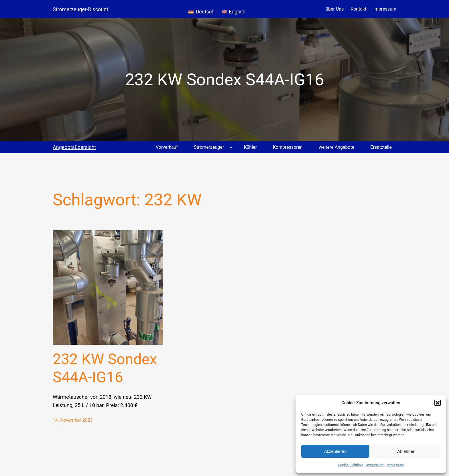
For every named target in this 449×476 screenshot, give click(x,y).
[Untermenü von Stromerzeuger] (231, 147)
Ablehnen (406, 451)
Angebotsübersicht (74, 147)
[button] (438, 403)
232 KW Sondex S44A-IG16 (105, 368)
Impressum (375, 465)
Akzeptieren (335, 451)
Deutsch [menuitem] (205, 12)
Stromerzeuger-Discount (80, 9)
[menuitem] (201, 9)
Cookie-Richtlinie (351, 465)
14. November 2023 (73, 420)
